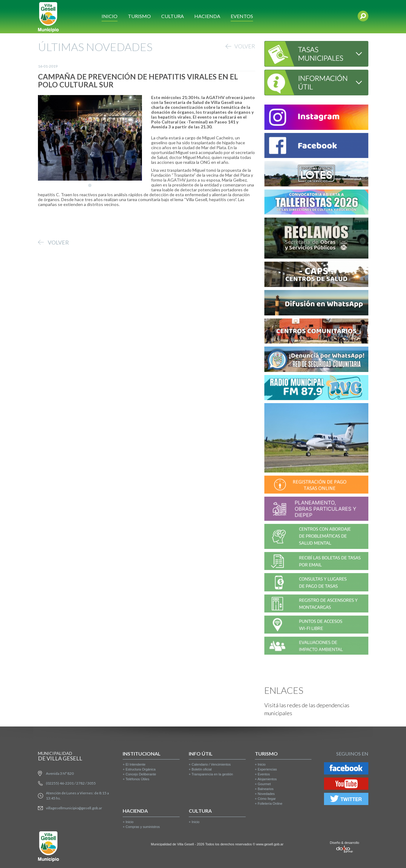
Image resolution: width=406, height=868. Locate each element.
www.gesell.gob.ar (270, 844)
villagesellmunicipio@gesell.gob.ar (74, 808)
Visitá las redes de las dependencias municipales (307, 709)
